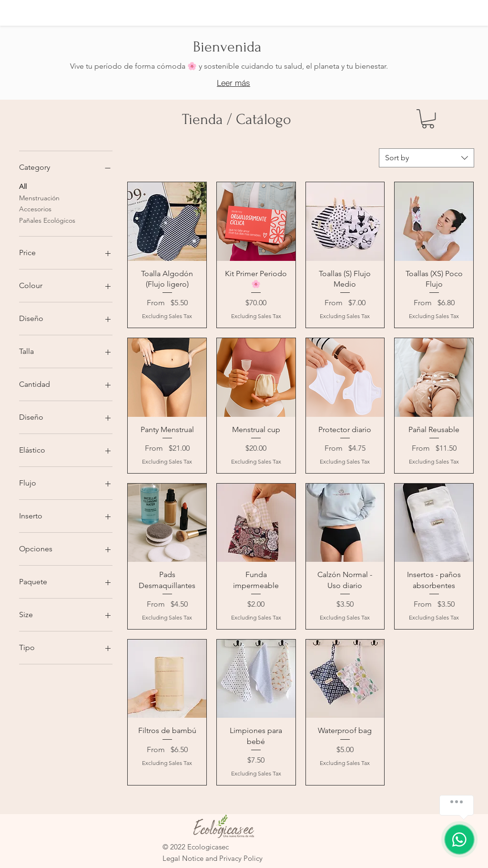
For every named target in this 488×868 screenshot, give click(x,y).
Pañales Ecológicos (47, 220)
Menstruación (39, 197)
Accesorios (35, 208)
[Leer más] (234, 83)
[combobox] (427, 158)
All (23, 186)
